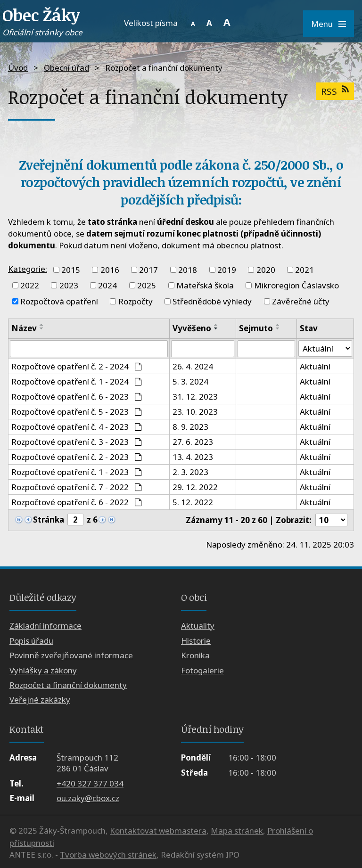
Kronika (195, 655)
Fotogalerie (202, 670)
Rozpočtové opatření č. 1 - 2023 (77, 472)
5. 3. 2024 (190, 381)
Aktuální (315, 366)
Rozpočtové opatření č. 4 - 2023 (77, 427)
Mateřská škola (205, 285)
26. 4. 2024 (193, 366)
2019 (227, 270)
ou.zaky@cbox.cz (88, 798)
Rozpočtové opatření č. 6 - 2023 (77, 397)
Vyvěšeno (192, 328)
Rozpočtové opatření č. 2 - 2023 (77, 457)
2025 (147, 285)
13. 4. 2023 (193, 457)
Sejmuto (256, 328)
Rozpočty (136, 301)
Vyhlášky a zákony (43, 670)
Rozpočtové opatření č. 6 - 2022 (77, 502)
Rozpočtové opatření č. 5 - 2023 (77, 412)
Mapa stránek (237, 831)
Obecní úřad (66, 68)
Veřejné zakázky (40, 700)
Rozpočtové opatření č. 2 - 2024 (77, 366)
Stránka (49, 520)
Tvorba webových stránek (108, 855)
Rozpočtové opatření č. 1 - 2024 (77, 381)
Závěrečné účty (301, 301)
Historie (196, 641)
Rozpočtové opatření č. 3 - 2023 (77, 442)
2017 (148, 270)
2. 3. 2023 (190, 472)
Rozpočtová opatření (59, 301)
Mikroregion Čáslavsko (296, 285)
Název (24, 328)
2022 (30, 285)
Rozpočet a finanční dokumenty (68, 685)
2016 (110, 270)
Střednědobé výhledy (212, 301)
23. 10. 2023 (195, 412)
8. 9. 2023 (190, 427)
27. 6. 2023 (193, 442)
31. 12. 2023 (195, 397)
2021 (304, 270)
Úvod (18, 68)
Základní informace (45, 626)
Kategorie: (28, 269)
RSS (335, 91)
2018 (188, 270)
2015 (71, 270)
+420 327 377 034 (90, 783)
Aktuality (198, 626)
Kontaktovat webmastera (158, 831)
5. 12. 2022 (193, 502)
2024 (107, 285)
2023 (69, 285)
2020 (266, 270)
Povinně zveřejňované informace (71, 655)
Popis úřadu (31, 641)
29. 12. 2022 (195, 487)
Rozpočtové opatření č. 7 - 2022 (77, 487)
